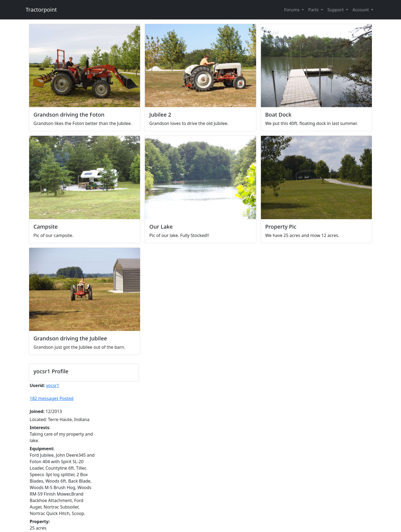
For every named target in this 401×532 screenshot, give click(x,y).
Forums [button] (292, 10)
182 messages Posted (52, 398)
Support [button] (336, 10)
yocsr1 (52, 385)
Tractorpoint (41, 10)
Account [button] (361, 10)
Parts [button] (314, 10)
